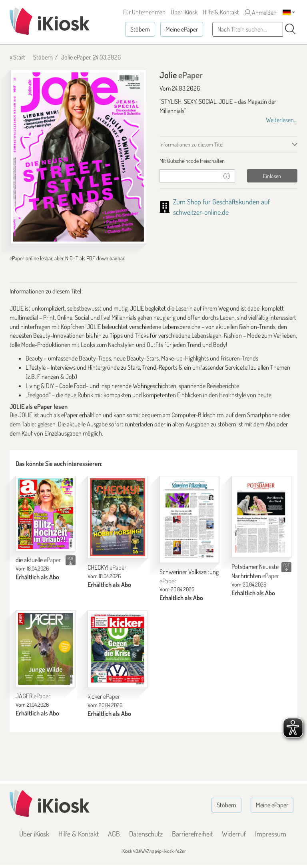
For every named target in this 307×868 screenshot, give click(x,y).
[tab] (228, 161)
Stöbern (140, 29)
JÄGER (33, 696)
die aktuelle (38, 560)
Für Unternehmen (144, 12)
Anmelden (261, 12)
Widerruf (234, 834)
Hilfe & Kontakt (221, 12)
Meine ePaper (182, 29)
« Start (17, 57)
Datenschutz (146, 834)
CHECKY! (107, 567)
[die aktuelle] (46, 514)
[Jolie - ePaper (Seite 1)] (79, 157)
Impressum (271, 834)
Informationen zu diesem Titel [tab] (191, 144)
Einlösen (272, 176)
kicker (104, 696)
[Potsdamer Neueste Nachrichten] (261, 517)
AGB (114, 834)
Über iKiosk (184, 12)
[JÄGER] (46, 649)
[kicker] (118, 649)
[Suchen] (290, 29)
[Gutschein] (189, 176)
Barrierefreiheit (192, 834)
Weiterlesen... (282, 120)
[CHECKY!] (118, 517)
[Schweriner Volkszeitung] (189, 519)
